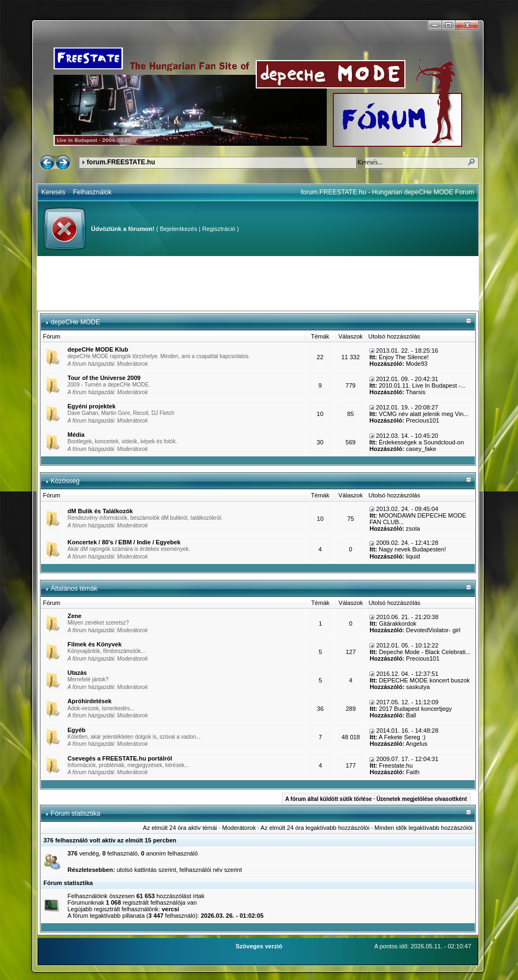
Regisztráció (219, 229)
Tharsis (415, 392)
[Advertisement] (258, 283)
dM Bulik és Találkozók (101, 511)
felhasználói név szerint (210, 870)
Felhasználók (93, 192)
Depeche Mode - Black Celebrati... (425, 652)
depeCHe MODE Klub (98, 349)
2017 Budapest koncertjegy (416, 709)
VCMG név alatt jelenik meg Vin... (423, 414)
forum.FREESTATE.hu (121, 162)
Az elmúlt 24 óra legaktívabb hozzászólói (315, 828)
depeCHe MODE (75, 322)
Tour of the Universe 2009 (104, 378)
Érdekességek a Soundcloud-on (421, 442)
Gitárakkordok (398, 623)
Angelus (417, 744)
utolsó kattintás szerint (146, 870)
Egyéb (77, 730)
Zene (75, 616)
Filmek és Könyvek (95, 644)
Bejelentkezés (178, 229)
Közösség (65, 481)
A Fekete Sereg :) (402, 737)
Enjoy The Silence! (404, 357)
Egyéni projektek (92, 406)
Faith (413, 772)
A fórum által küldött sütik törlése (329, 799)
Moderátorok (132, 364)
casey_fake (421, 449)
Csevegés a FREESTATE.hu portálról (120, 758)
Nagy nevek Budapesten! (412, 549)
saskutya (418, 687)
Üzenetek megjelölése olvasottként (422, 799)
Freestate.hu (396, 765)
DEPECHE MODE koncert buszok (425, 680)
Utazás (77, 673)
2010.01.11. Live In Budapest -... (422, 385)
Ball (411, 715)
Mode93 (417, 364)
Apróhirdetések (90, 701)
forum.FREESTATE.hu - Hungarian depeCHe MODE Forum (388, 192)
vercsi (170, 909)
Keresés (54, 192)
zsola (413, 528)
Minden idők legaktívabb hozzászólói (423, 828)
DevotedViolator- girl (433, 630)
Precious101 (423, 420)
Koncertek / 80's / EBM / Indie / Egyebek (124, 542)
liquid (413, 556)
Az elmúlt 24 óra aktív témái (180, 828)
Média (76, 435)
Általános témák (74, 589)
